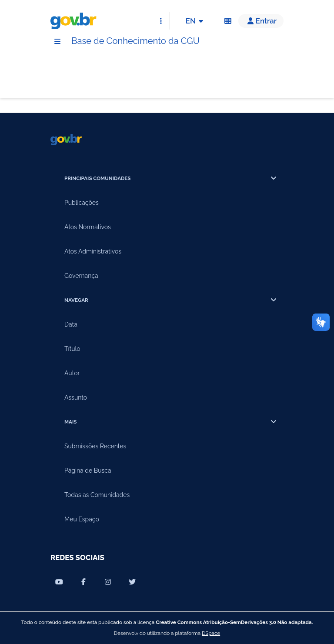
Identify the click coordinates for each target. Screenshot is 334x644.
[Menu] (57, 41)
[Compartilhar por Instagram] (108, 582)
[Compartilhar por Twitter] (132, 582)
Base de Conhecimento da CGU (135, 41)
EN (196, 21)
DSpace (211, 633)
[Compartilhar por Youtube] (59, 582)
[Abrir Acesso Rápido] (161, 21)
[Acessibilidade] (228, 21)
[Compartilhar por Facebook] (83, 582)
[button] (261, 21)
